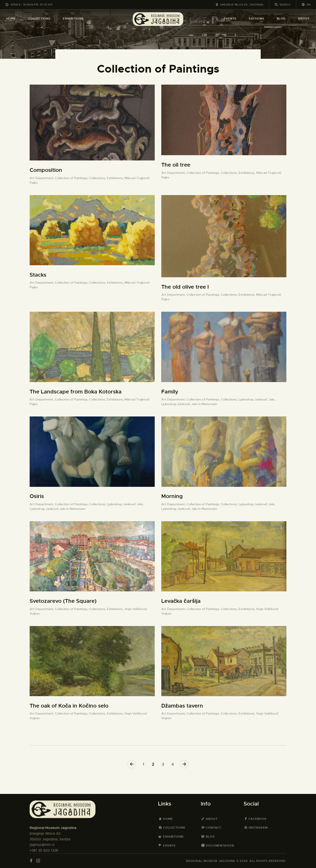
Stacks (38, 275)
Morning (172, 496)
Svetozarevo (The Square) (63, 601)
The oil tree (176, 165)
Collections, (98, 178)
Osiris (37, 496)
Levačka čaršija (181, 601)
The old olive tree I (185, 287)
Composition (46, 170)
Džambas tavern (182, 706)
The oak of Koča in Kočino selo (69, 706)
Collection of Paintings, (72, 178)
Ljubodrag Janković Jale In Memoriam (189, 404)
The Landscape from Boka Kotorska (76, 392)
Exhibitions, (116, 178)
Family (170, 392)
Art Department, (42, 178)
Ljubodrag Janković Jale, (257, 399)
